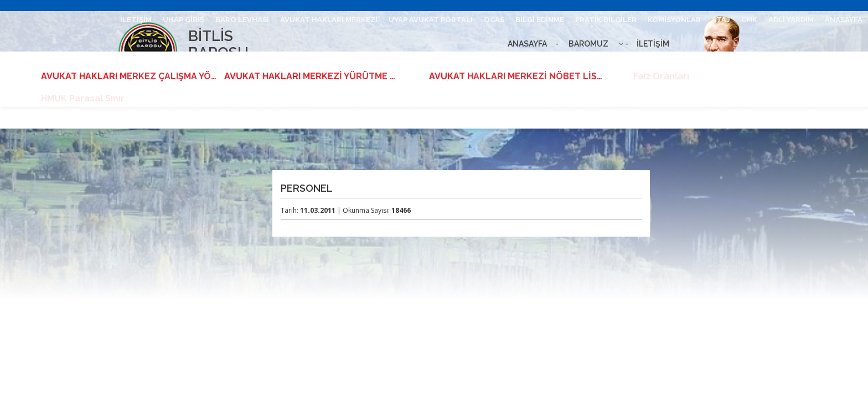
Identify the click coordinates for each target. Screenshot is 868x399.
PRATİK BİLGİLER (606, 20)
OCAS (494, 20)
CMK (749, 20)
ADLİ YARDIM (791, 20)
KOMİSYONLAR (674, 20)
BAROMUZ (588, 44)
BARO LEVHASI (242, 20)
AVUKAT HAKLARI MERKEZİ (329, 20)
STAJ (721, 20)
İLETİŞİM (653, 44)
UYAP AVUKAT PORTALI (431, 20)
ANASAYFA (527, 44)
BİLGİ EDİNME (540, 20)
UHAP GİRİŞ (184, 20)
